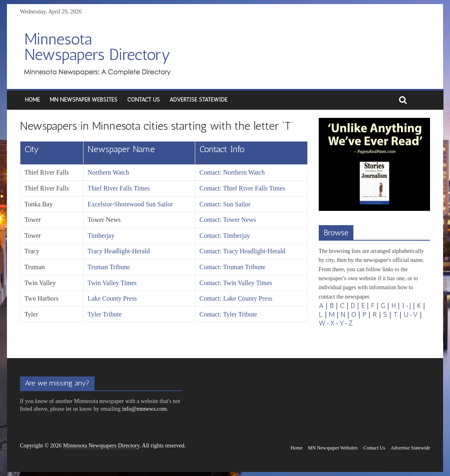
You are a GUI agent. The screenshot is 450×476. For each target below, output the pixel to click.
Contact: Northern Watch (232, 172)
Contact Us (143, 100)
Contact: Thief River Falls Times (242, 188)
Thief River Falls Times (119, 188)
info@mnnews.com (144, 409)
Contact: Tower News (228, 220)
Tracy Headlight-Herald (119, 251)
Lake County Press (112, 298)
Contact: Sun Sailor (225, 204)
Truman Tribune (109, 267)
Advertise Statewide (199, 100)
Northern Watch (108, 172)
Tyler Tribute (105, 314)
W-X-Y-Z (336, 323)
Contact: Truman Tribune (232, 267)
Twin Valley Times (112, 283)
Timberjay (101, 236)
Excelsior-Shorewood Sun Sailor (130, 204)
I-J (406, 306)
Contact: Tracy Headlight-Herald (242, 251)
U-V (411, 314)
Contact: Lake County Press (236, 298)
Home (32, 100)
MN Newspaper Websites (84, 100)
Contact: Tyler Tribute (228, 314)
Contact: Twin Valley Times (236, 283)
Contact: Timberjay (225, 236)
